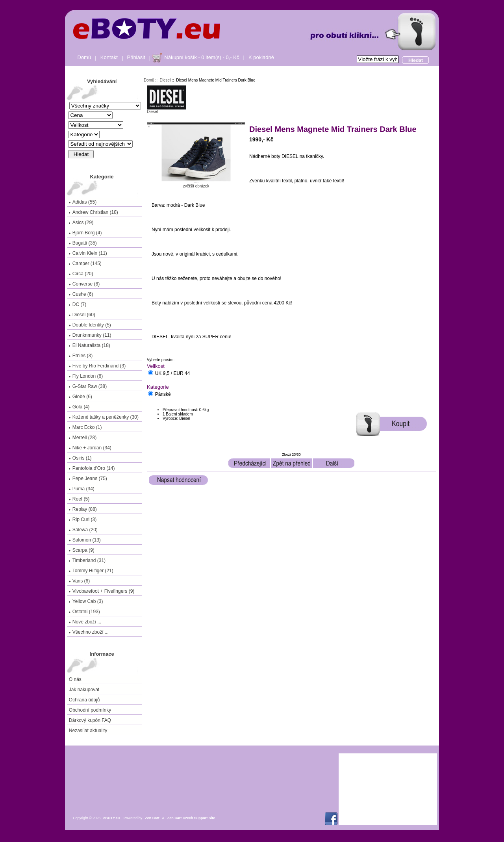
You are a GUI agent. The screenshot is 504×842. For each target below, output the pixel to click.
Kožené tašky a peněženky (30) (104, 417)
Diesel (165, 80)
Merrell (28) (83, 438)
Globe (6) (81, 397)
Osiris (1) (80, 458)
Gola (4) (79, 407)
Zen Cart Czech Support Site (191, 818)
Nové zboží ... (85, 622)
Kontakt (109, 57)
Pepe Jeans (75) (88, 478)
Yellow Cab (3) (86, 601)
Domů (84, 57)
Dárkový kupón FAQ (90, 720)
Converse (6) (84, 284)
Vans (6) (79, 581)
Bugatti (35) (83, 243)
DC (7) (78, 304)
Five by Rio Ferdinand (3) (97, 366)
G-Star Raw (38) (88, 386)
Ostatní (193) (84, 612)
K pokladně (261, 57)
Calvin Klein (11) (88, 253)
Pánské (163, 395)
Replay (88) (83, 509)
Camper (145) (85, 263)
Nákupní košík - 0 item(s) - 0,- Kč (202, 57)
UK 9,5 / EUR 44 (173, 374)
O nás (75, 679)
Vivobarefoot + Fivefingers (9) (102, 591)
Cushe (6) (81, 294)
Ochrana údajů (84, 700)
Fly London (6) (86, 376)
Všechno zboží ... (89, 632)
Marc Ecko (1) (85, 427)
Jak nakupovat (84, 690)
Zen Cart (152, 818)
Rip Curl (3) (83, 519)
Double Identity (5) (90, 325)
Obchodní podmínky (90, 710)
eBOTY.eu (111, 818)
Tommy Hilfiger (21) (91, 571)
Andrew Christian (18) (94, 212)
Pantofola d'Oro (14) (92, 468)
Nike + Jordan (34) (90, 448)
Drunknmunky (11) (90, 335)
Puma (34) (82, 489)
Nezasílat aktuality (88, 731)
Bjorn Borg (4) (85, 233)
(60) (82, 315)
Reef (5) (79, 499)
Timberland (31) (87, 560)
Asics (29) (81, 223)
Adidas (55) (83, 202)
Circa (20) (81, 274)
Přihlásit (136, 57)
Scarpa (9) (82, 550)
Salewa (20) (83, 530)
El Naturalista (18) (90, 345)
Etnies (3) (81, 356)
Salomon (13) (85, 540)
